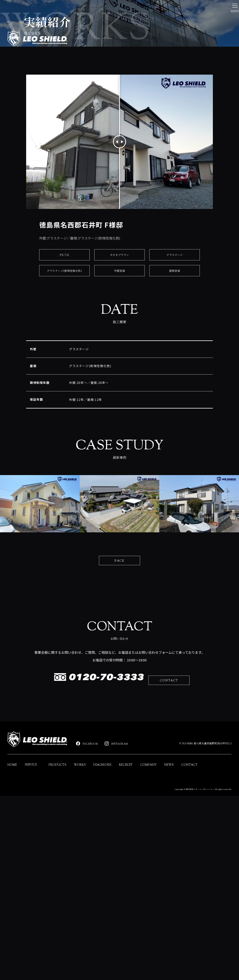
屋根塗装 (174, 327)
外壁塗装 (119, 327)
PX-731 (65, 312)
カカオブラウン (119, 312)
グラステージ (175, 312)
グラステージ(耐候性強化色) (64, 327)
